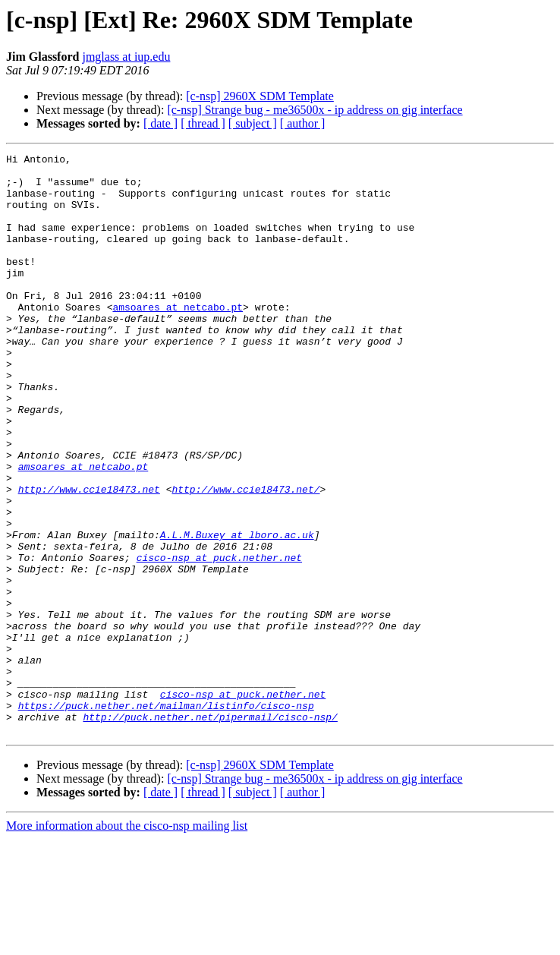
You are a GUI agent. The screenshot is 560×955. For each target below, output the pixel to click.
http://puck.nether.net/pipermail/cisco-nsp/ (210, 831)
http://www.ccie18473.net (89, 557)
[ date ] (160, 123)
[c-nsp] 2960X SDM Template (260, 96)
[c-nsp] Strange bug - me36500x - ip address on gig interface (315, 110)
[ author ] (303, 123)
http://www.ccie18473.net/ (245, 557)
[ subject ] (253, 123)
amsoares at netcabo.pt (178, 339)
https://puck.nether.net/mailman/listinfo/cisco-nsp (166, 817)
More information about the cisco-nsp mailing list (127, 942)
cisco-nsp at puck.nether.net (219, 639)
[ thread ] (203, 123)
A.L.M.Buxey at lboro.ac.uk (237, 612)
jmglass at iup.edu (126, 57)
